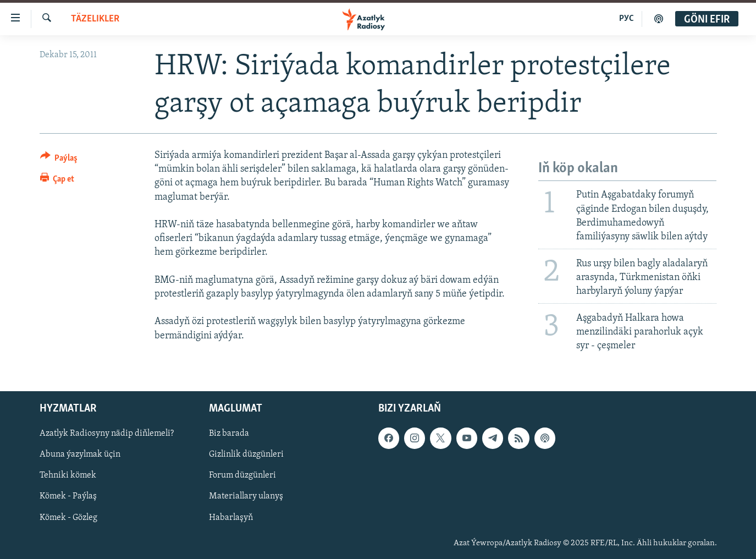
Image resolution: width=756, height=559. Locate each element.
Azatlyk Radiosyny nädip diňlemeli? (107, 434)
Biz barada (229, 434)
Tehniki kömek (68, 475)
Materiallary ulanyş (246, 496)
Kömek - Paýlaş (68, 496)
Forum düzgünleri (242, 475)
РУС (627, 19)
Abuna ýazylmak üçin (80, 454)
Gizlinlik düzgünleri (246, 454)
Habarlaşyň (231, 517)
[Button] (59, 160)
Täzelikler (95, 19)
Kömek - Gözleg (68, 517)
